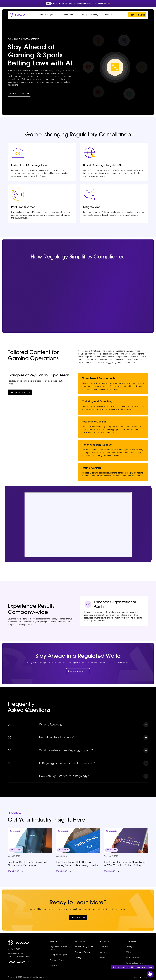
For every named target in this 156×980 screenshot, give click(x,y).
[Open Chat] (150, 974)
